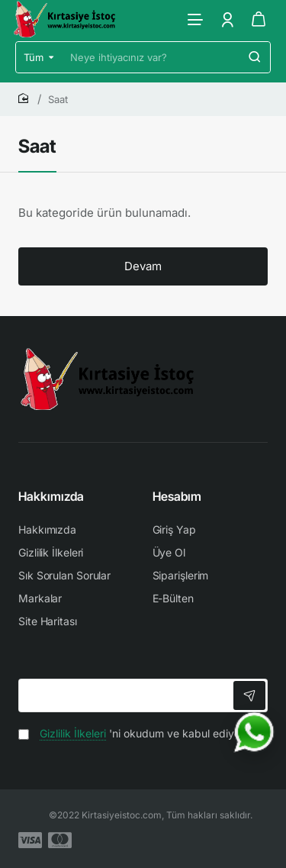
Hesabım (177, 496)
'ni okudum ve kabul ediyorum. (140, 733)
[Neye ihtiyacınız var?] (255, 57)
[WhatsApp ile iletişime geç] (254, 732)
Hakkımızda (51, 496)
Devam (143, 266)
